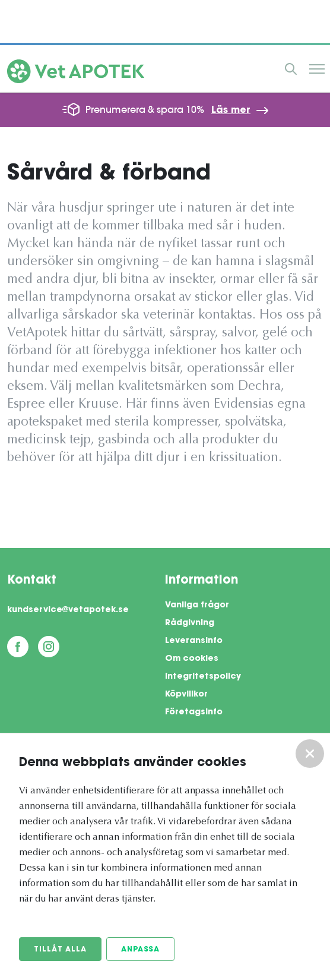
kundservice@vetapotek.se (68, 610)
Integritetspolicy (203, 677)
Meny (317, 69)
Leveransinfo (194, 641)
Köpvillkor (186, 695)
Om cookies (192, 659)
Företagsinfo (194, 713)
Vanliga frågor (197, 606)
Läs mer (231, 111)
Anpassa (140, 950)
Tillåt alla (60, 950)
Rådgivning (190, 623)
